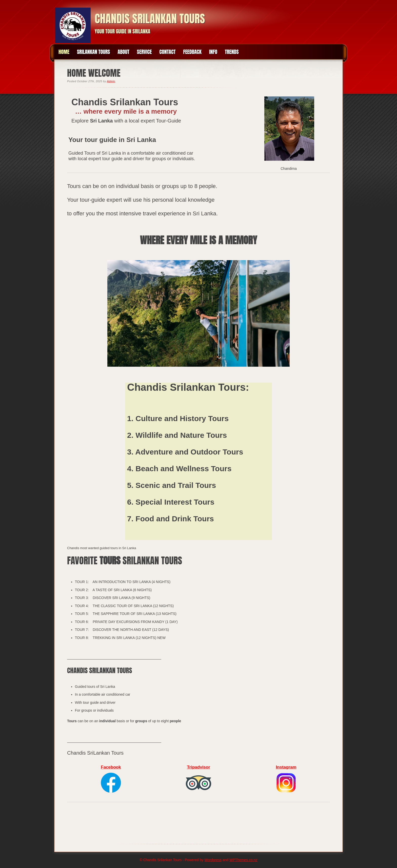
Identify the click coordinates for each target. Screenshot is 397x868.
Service (144, 52)
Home (64, 52)
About (123, 52)
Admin (111, 81)
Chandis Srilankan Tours (150, 18)
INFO (213, 52)
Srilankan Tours (94, 52)
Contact (167, 52)
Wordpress (213, 860)
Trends (232, 52)
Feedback (192, 52)
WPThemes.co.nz (243, 860)
